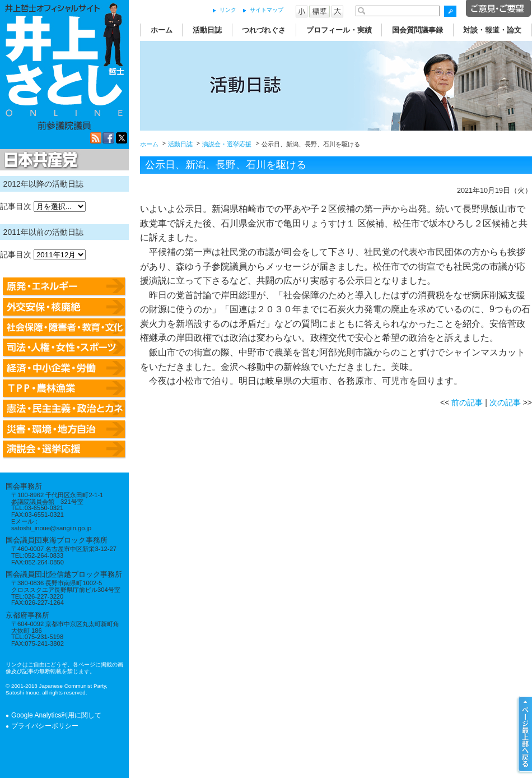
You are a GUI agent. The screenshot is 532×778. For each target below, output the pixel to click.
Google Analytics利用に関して (56, 715)
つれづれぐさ (264, 30)
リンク (228, 10)
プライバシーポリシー (45, 726)
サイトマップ (267, 10)
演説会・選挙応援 (227, 144)
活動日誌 (207, 30)
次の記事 (505, 402)
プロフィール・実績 (339, 30)
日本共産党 (39, 160)
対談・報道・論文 (492, 30)
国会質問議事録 (417, 30)
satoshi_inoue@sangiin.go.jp (51, 528)
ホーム (162, 30)
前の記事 (467, 402)
